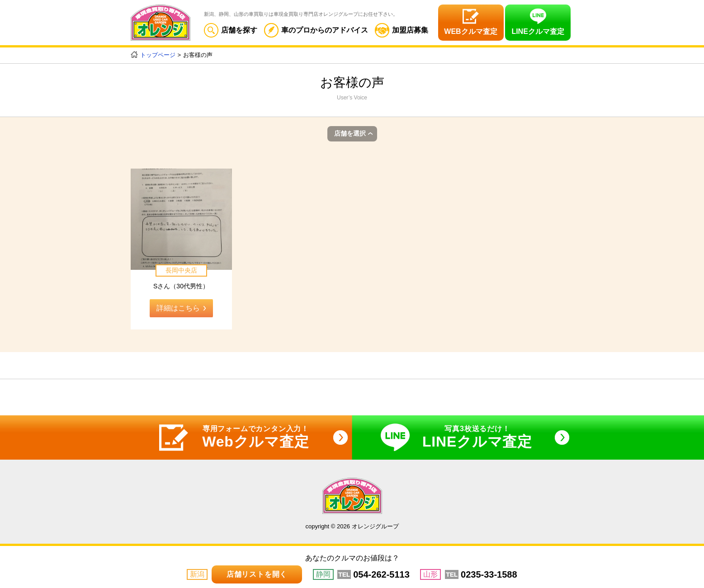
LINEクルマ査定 (538, 31)
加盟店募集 (402, 30)
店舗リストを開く (257, 574)
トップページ (158, 55)
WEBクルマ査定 (470, 31)
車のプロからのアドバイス (316, 30)
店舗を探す (231, 30)
